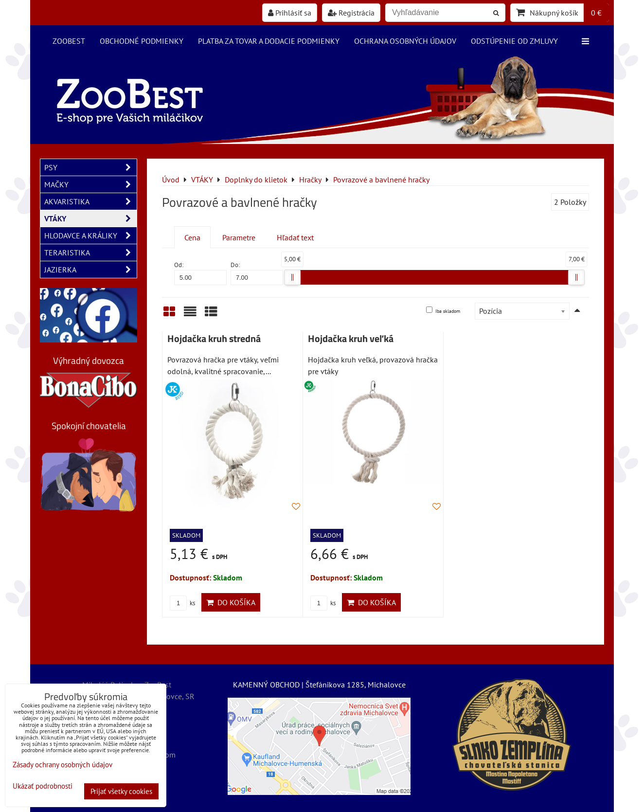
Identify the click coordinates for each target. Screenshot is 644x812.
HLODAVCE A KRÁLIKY (90, 235)
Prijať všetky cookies (121, 791)
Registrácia (351, 13)
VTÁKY (90, 218)
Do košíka (231, 602)
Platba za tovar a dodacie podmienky (269, 41)
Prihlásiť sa (290, 13)
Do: (257, 273)
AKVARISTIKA (90, 201)
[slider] (292, 277)
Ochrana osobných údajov (405, 41)
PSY (90, 167)
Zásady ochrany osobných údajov (63, 765)
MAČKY (90, 184)
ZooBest (69, 41)
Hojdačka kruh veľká (351, 339)
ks (182, 603)
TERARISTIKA (90, 253)
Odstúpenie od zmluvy (514, 41)
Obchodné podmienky (142, 41)
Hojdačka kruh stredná (214, 339)
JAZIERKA (90, 270)
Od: (200, 273)
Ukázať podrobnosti (43, 786)
